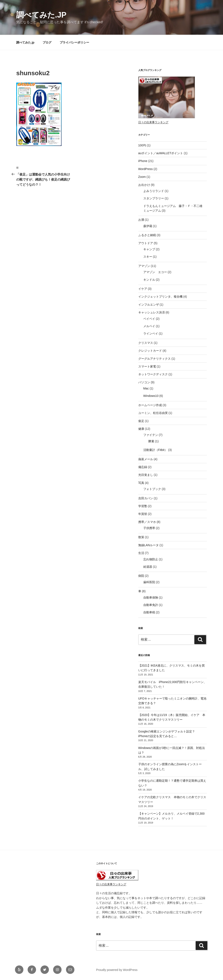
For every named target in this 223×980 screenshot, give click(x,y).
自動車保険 (151, 598)
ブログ (47, 42)
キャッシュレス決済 (152, 312)
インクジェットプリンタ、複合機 (160, 297)
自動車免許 (151, 605)
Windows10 (151, 396)
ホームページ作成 (150, 405)
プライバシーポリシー (74, 42)
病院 (141, 576)
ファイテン (151, 435)
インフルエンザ (149, 305)
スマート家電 (147, 366)
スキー (148, 257)
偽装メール (146, 459)
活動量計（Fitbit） (155, 450)
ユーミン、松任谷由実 (153, 413)
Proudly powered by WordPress (117, 970)
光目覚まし (146, 475)
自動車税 (149, 612)
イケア (143, 289)
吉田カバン (146, 498)
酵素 (151, 441)
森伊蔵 (148, 226)
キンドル (149, 280)
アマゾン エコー (155, 272)
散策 (141, 537)
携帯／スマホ (147, 522)
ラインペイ (151, 333)
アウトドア (146, 243)
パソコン (144, 382)
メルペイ (149, 326)
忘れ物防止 (151, 559)
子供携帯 (149, 528)
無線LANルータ (148, 545)
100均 (142, 145)
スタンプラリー (154, 198)
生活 (141, 553)
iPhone (143, 161)
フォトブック (152, 489)
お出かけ (144, 185)
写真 (141, 483)
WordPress (146, 169)
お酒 (141, 220)
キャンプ (149, 249)
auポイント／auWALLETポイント (161, 153)
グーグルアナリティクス (154, 359)
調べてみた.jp (41, 15)
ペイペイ (149, 319)
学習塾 (143, 506)
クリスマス (146, 343)
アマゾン (144, 266)
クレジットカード (150, 351)
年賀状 (143, 514)
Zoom (142, 177)
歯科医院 (149, 582)
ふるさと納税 (147, 235)
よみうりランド (154, 191)
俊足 (141, 421)
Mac (146, 388)
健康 (141, 429)
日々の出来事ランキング (153, 122)
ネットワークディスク (153, 374)
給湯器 (148, 567)
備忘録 (143, 467)
